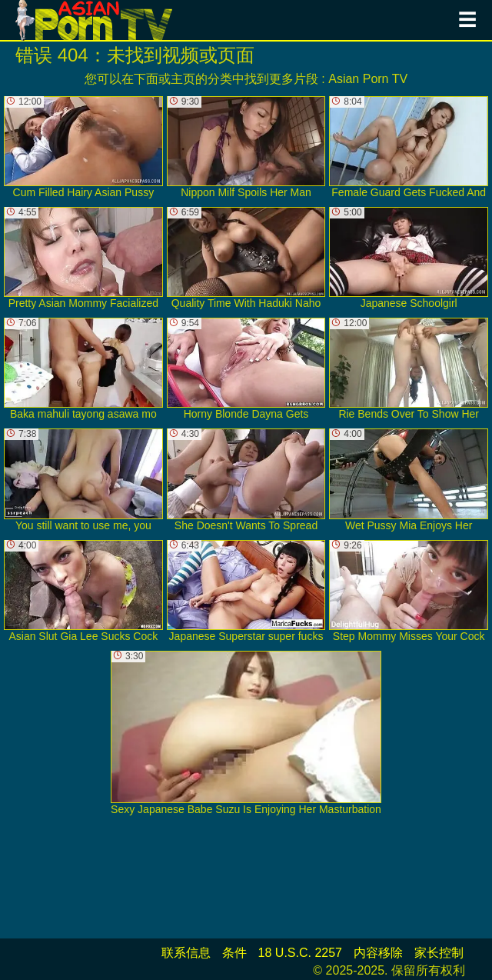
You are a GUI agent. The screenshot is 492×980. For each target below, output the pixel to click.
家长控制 (439, 953)
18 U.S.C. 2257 (300, 953)
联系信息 (186, 953)
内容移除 (378, 953)
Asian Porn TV (368, 79)
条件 (234, 953)
